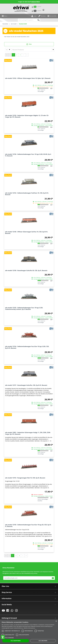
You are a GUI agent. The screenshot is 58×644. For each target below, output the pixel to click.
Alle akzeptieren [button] (16, 641)
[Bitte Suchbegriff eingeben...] (27, 20)
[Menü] (4, 16)
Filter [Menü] (29, 44)
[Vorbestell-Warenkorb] (36, 11)
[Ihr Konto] (34, 16)
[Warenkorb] (36, 7)
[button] (3, 637)
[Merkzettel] (42, 16)
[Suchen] (38, 20)
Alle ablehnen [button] (43, 641)
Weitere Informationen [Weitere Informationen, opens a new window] (30, 628)
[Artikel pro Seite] (8, 50)
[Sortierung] (33, 50)
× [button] (56, 621)
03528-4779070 (36, 2)
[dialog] (29, 632)
